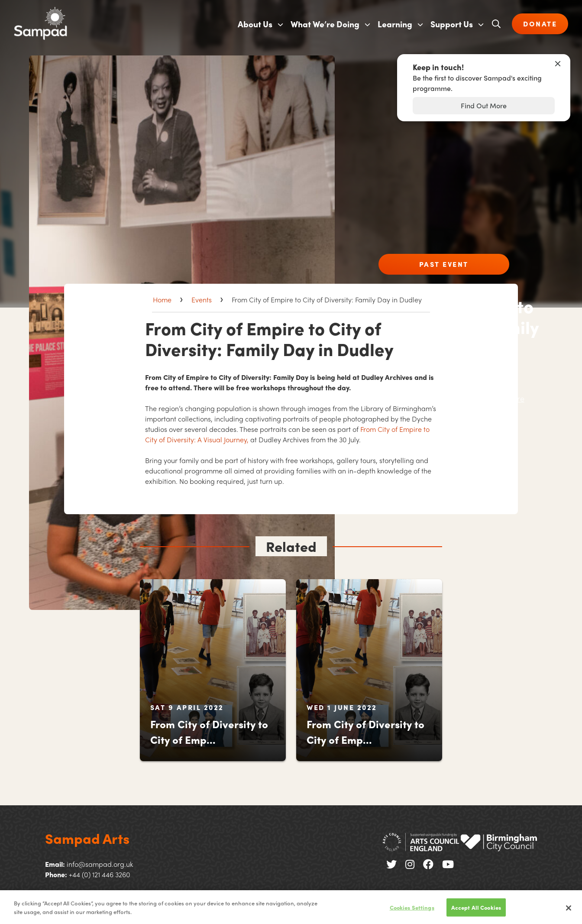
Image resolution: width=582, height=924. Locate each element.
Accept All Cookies (476, 911)
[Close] (569, 912)
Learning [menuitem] (395, 24)
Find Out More (484, 105)
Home (162, 300)
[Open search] (496, 24)
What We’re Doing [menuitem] (325, 24)
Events (202, 300)
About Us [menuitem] (255, 24)
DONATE (540, 24)
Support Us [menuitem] (452, 24)
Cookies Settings (412, 911)
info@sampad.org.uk (100, 864)
